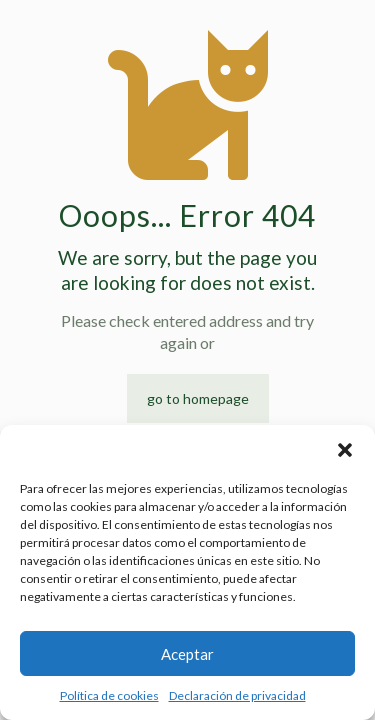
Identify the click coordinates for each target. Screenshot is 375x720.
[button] (345, 450)
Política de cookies (109, 695)
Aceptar (187, 654)
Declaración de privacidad (237, 695)
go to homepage (198, 398)
